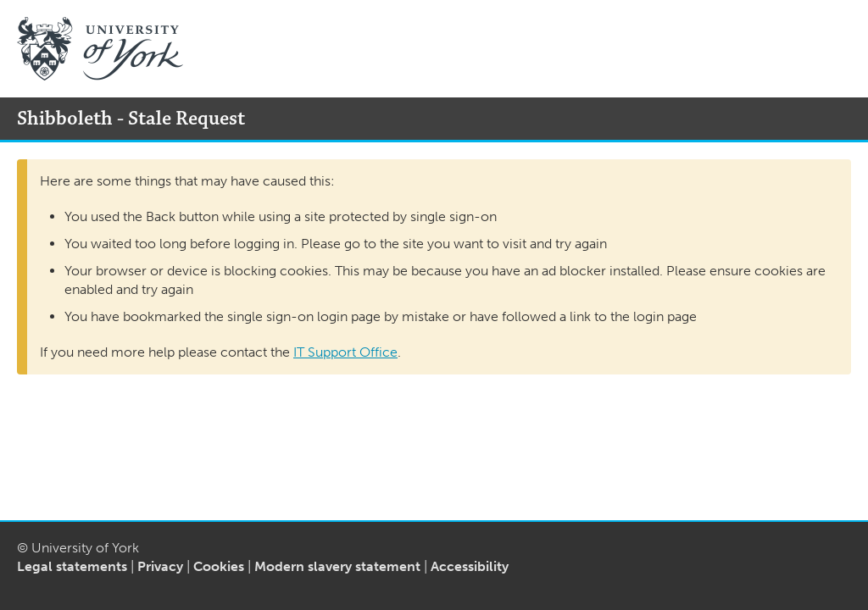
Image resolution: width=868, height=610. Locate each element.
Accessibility (470, 566)
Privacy (160, 566)
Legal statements (72, 566)
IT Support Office (345, 352)
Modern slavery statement (337, 566)
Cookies (219, 566)
